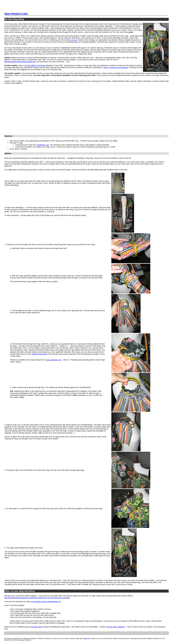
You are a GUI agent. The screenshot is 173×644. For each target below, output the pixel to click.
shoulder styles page (39, 354)
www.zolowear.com (54, 360)
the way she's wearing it (116, 627)
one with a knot (36, 627)
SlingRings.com (43, 145)
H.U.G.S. (74, 40)
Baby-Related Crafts (16, 14)
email (86, 639)
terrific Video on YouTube (35, 65)
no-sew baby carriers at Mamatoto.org (46, 602)
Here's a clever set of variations (116, 67)
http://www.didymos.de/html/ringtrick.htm (20, 62)
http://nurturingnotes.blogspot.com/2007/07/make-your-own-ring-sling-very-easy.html (37, 598)
